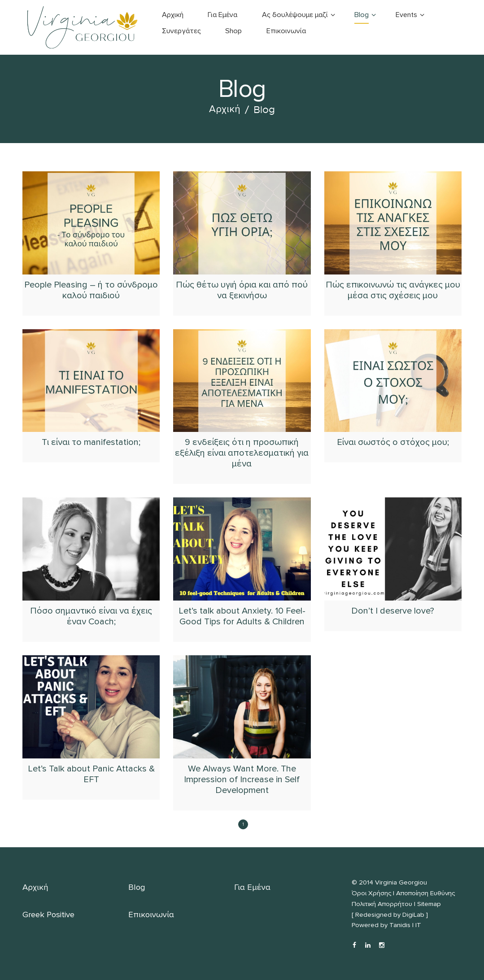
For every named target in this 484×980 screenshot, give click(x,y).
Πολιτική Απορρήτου (382, 904)
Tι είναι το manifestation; (91, 442)
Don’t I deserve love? (393, 611)
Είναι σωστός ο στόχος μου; (393, 442)
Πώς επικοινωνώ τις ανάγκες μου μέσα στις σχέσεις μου (393, 290)
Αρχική (225, 109)
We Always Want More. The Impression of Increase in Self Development (242, 780)
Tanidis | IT (405, 925)
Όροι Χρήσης (371, 893)
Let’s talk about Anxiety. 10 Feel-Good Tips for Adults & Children (242, 616)
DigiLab (413, 915)
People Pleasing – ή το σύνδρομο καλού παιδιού (91, 290)
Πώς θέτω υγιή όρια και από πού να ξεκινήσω (242, 290)
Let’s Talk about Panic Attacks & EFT (91, 774)
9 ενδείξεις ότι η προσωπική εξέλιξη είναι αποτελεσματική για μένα (242, 453)
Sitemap (429, 904)
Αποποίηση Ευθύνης (425, 893)
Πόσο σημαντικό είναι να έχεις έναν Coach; (91, 616)
